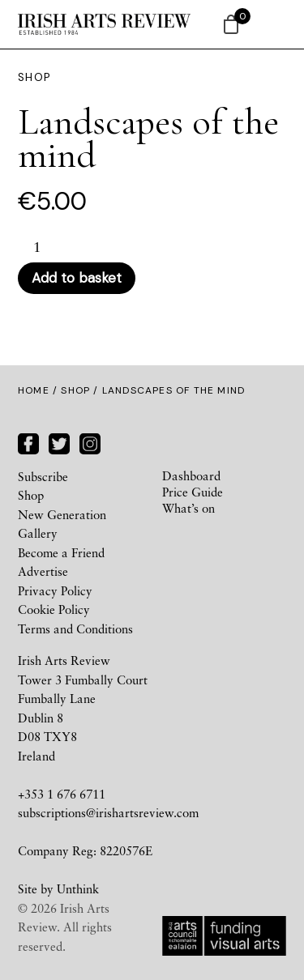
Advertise (43, 571)
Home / (39, 390)
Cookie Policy (54, 609)
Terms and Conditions (75, 628)
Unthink (78, 888)
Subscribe (43, 476)
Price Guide (193, 492)
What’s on (188, 508)
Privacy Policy (55, 590)
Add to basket (77, 278)
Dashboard (191, 475)
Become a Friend (61, 552)
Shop (75, 390)
